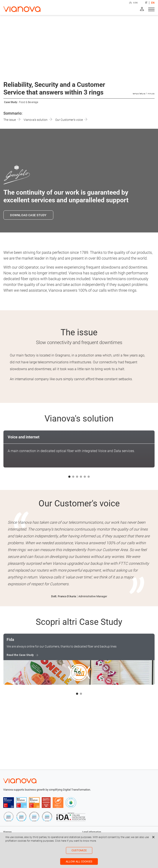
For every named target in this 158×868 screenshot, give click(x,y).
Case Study (11, 102)
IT (146, 3)
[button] (69, 477)
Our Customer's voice (71, 120)
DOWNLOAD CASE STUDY (28, 215)
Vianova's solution (38, 120)
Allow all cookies (79, 861)
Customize (79, 850)
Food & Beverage (29, 102)
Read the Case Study (20, 655)
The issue (12, 120)
